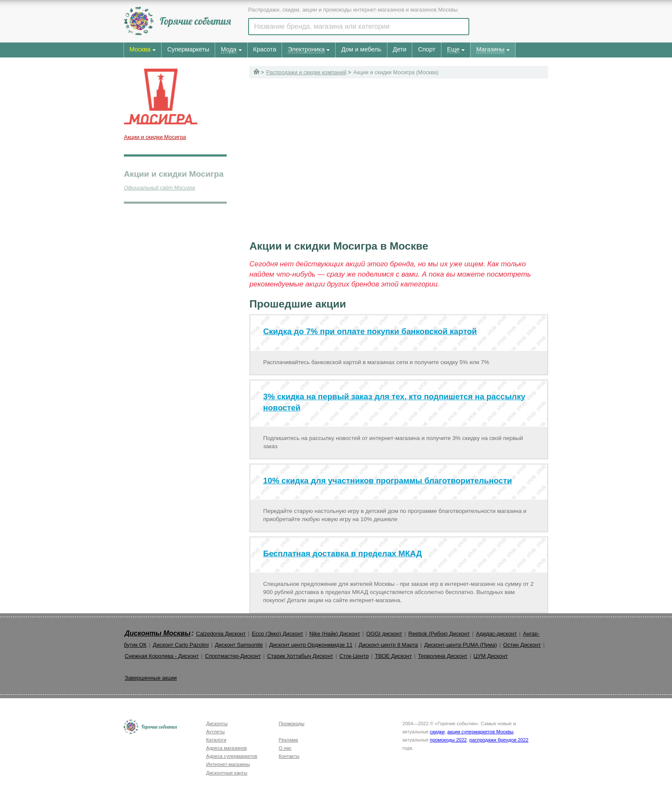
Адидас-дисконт (496, 634)
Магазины (490, 49)
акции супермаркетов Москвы (480, 732)
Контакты (289, 756)
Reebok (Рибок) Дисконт (439, 634)
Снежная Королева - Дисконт (162, 656)
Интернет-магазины (228, 764)
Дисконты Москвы (158, 633)
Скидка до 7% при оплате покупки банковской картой (370, 331)
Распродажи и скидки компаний (306, 72)
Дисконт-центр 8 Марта (388, 645)
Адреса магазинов (226, 748)
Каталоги (216, 740)
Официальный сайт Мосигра (159, 188)
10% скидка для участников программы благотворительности (387, 481)
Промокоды (291, 724)
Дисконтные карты (227, 773)
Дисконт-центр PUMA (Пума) (461, 645)
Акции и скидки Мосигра (155, 137)
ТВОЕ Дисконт (393, 656)
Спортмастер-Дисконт (233, 656)
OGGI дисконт (384, 634)
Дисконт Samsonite (239, 645)
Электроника (306, 49)
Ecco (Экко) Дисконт (277, 634)
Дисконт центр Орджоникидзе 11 (311, 645)
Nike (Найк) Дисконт (335, 634)
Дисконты (217, 724)
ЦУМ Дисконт (491, 656)
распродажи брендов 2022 (499, 740)
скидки (437, 732)
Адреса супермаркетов (232, 756)
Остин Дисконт (522, 645)
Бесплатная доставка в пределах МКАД (342, 553)
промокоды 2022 (448, 740)
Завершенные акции (151, 678)
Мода (228, 49)
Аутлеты (215, 732)
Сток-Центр (354, 656)
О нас (285, 748)
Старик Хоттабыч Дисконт (300, 656)
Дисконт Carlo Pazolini (181, 645)
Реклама (288, 740)
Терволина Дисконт (442, 656)
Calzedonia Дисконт (221, 634)
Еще (453, 49)
